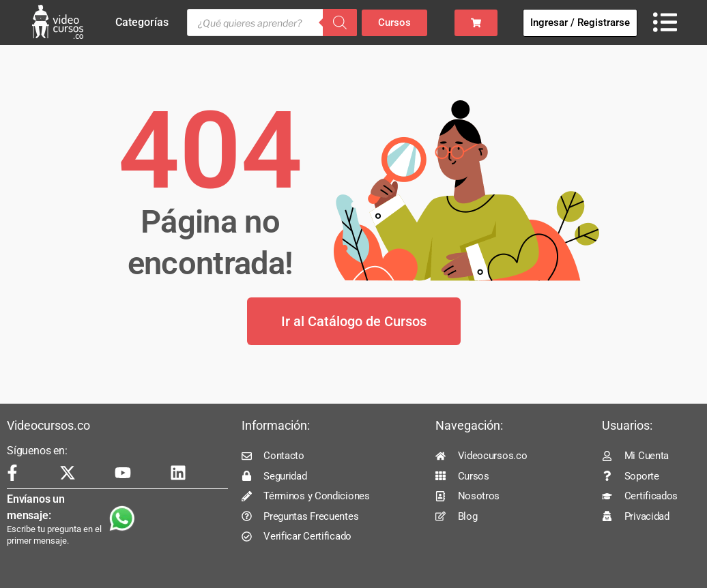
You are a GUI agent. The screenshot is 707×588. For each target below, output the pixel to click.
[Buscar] (340, 23)
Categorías (145, 23)
